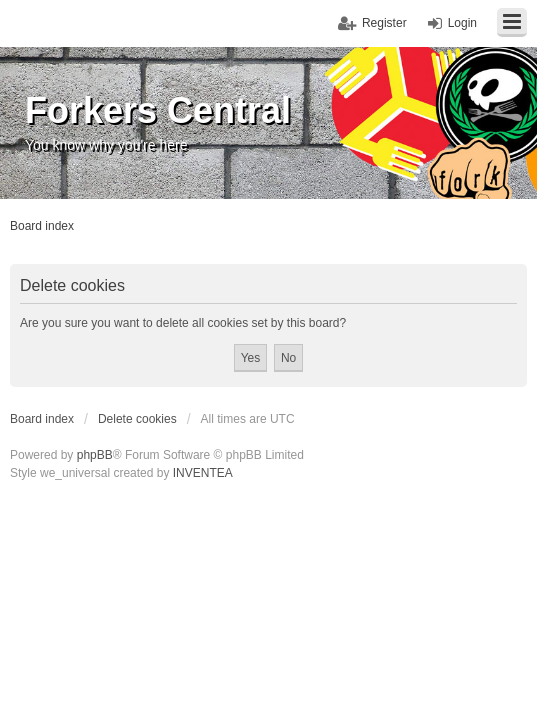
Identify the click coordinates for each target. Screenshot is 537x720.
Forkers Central (158, 110)
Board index (42, 419)
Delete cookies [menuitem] (137, 419)
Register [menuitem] (384, 23)
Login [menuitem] (462, 23)
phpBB (95, 455)
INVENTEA (203, 473)
